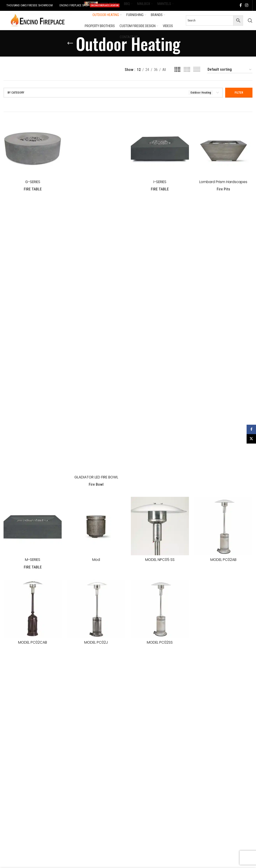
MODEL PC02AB (224, 560)
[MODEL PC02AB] (224, 527)
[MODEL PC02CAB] (32, 610)
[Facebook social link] (241, 5)
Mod (96, 560)
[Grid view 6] (197, 70)
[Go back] (70, 43)
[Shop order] (230, 70)
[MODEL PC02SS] (160, 610)
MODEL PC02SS (160, 643)
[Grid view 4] (177, 70)
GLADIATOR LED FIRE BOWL (96, 477)
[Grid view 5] (187, 70)
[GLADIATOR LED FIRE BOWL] (96, 296)
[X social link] (251, 439)
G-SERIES (32, 181)
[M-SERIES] (32, 527)
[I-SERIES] (160, 148)
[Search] (250, 21)
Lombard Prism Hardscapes (224, 181)
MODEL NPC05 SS (160, 560)
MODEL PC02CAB (32, 643)
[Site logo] (38, 20)
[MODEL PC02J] (96, 610)
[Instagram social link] (247, 5)
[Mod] (96, 527)
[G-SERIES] (32, 148)
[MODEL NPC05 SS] (160, 527)
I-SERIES (160, 181)
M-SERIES (32, 560)
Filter (239, 93)
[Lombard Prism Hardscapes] (224, 148)
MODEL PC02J (96, 643)
